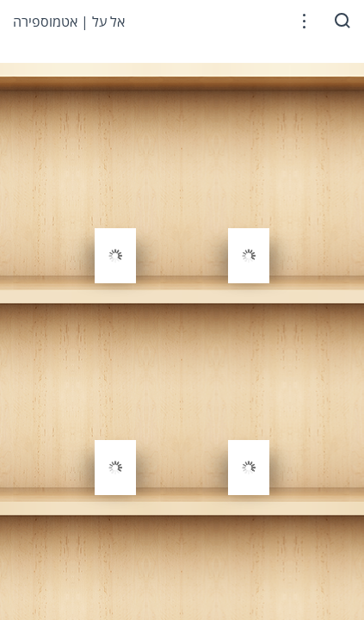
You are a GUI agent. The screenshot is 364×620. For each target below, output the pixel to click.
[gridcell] (116, 218)
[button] (304, 21)
